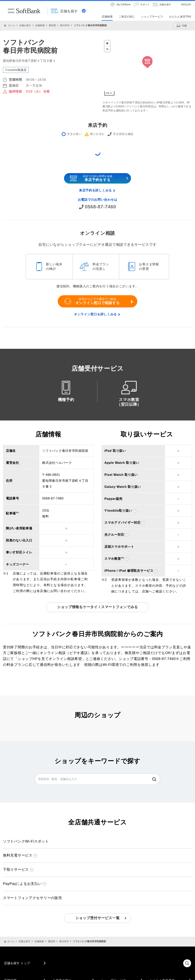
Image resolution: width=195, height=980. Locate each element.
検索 (154, 779)
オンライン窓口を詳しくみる (95, 314)
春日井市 (65, 25)
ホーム (12, 25)
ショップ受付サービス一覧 (98, 918)
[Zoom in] (107, 43)
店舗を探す (25, 25)
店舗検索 (40, 25)
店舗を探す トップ (17, 963)
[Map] (147, 68)
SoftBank (24, 11)
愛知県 (52, 25)
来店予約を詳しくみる (95, 190)
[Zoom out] (107, 49)
